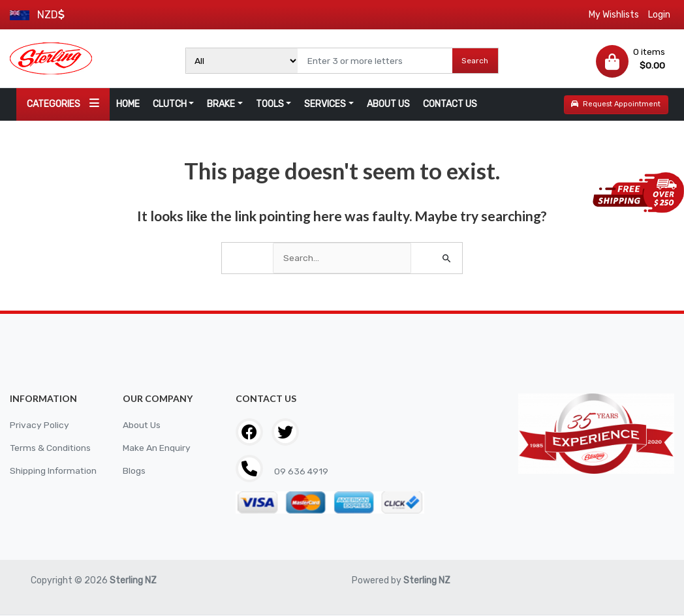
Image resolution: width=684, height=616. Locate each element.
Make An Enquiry (157, 448)
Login (659, 15)
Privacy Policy (39, 425)
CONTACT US (450, 104)
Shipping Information (54, 471)
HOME (128, 104)
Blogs (134, 471)
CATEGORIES (63, 103)
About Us (142, 425)
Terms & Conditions (51, 448)
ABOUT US (388, 104)
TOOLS (270, 104)
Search (475, 61)
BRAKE (221, 104)
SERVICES (325, 104)
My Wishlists (614, 15)
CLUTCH (170, 104)
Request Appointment (616, 104)
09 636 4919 (301, 471)
